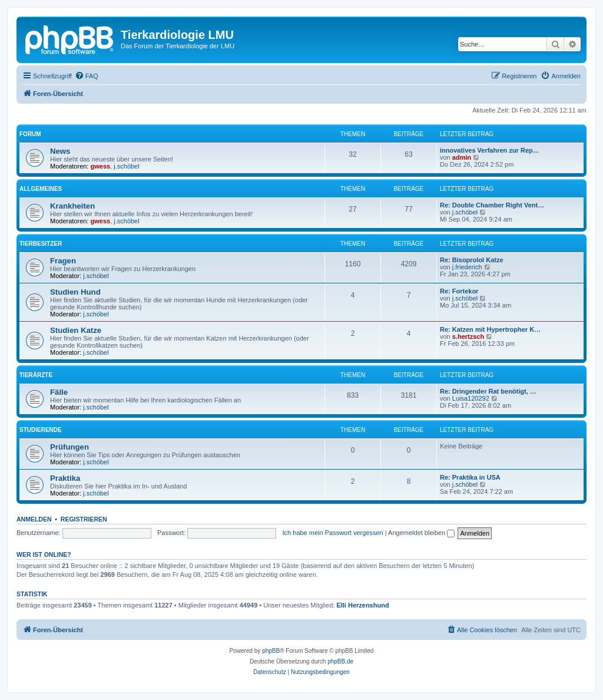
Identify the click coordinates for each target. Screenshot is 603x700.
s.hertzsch (468, 336)
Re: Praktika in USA (470, 477)
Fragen (63, 261)
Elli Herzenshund (362, 605)
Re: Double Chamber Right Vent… (492, 205)
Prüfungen (69, 447)
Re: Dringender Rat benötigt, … (488, 391)
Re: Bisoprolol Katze (472, 260)
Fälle (59, 392)
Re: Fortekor (459, 291)
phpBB (271, 651)
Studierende (41, 430)
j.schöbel (126, 166)
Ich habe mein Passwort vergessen (333, 533)
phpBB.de (340, 661)
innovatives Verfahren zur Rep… (490, 150)
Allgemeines (41, 189)
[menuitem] (87, 76)
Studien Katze (76, 330)
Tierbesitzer (41, 244)
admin (462, 157)
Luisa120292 (471, 398)
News (60, 151)
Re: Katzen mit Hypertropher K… (490, 329)
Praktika (65, 478)
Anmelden (34, 519)
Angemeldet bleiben (421, 533)
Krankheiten (72, 206)
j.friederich (467, 267)
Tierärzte (36, 375)
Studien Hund (75, 292)
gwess (101, 166)
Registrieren (84, 519)
